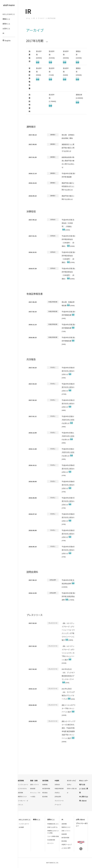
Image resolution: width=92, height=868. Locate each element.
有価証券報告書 (59, 789)
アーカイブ (41, 18)
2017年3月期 (35, 41)
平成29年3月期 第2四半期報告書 (68, 328)
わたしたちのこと (9, 14)
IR (3, 33)
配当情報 (45, 797)
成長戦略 (20, 793)
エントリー (51, 843)
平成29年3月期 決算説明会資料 (68, 584)
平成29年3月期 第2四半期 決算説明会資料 (68, 596)
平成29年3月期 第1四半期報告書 (68, 341)
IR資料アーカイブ (67, 845)
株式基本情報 (46, 789)
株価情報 (45, 785)
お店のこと (6, 28)
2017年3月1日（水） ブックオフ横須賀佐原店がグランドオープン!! (68, 676)
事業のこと (6, 19)
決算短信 (57, 785)
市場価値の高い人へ (53, 824)
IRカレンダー (84, 781)
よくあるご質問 (66, 848)
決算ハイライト (35, 785)
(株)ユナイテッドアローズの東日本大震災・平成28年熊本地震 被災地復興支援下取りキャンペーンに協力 (69, 731)
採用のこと (6, 24)
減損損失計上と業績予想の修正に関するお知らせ (68, 148)
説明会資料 (58, 797)
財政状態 (33, 789)
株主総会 (45, 793)
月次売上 (57, 793)
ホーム (28, 18)
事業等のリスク (22, 797)
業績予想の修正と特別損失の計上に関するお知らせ (68, 186)
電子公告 (82, 785)
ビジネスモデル (22, 789)
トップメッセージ (23, 785)
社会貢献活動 (51, 840)
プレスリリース (59, 801)
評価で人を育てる (52, 827)
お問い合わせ (80, 820)
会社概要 (21, 827)
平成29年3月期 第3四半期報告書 (68, 315)
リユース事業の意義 (53, 836)
